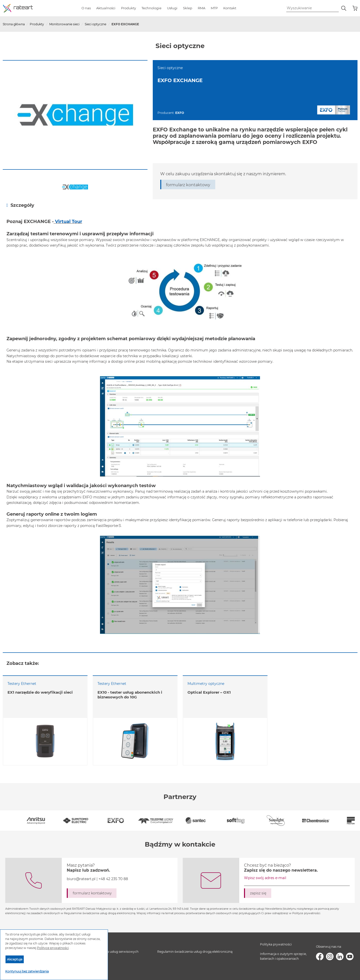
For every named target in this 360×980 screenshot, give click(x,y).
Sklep (188, 8)
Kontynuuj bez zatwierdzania (27, 971)
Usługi (172, 8)
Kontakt (230, 8)
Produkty (128, 8)
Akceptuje (15, 959)
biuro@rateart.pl (81, 879)
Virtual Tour (69, 221)
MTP (214, 8)
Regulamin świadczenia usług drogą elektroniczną (195, 952)
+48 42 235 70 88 (113, 879)
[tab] (180, 205)
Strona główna (14, 24)
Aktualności (106, 8)
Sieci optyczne (95, 24)
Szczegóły (20, 205)
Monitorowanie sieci (64, 24)
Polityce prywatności (53, 948)
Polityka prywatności (276, 944)
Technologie (151, 8)
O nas (86, 8)
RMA (201, 8)
